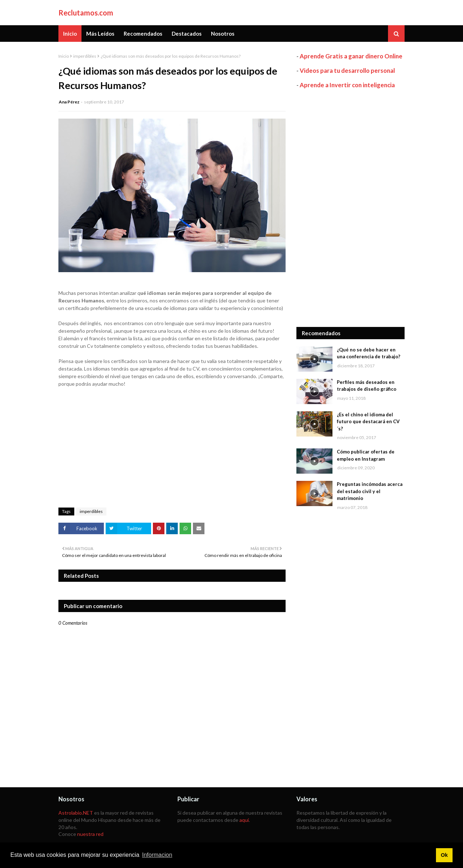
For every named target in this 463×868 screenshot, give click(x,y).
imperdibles (85, 56)
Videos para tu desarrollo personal (347, 70)
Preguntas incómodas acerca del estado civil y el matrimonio (370, 491)
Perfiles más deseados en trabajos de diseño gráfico (367, 386)
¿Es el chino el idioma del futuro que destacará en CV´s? (368, 422)
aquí (244, 820)
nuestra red (90, 834)
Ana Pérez (69, 102)
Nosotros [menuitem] (223, 34)
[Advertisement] (350, 208)
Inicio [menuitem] (70, 34)
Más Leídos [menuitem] (100, 34)
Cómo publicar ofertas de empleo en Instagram (366, 455)
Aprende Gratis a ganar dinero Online (351, 56)
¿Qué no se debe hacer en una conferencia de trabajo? (369, 353)
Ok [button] (444, 855)
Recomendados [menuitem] (143, 34)
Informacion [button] (157, 855)
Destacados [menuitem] (187, 34)
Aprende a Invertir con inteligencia (347, 85)
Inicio (64, 56)
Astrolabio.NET (76, 813)
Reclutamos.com (86, 13)
